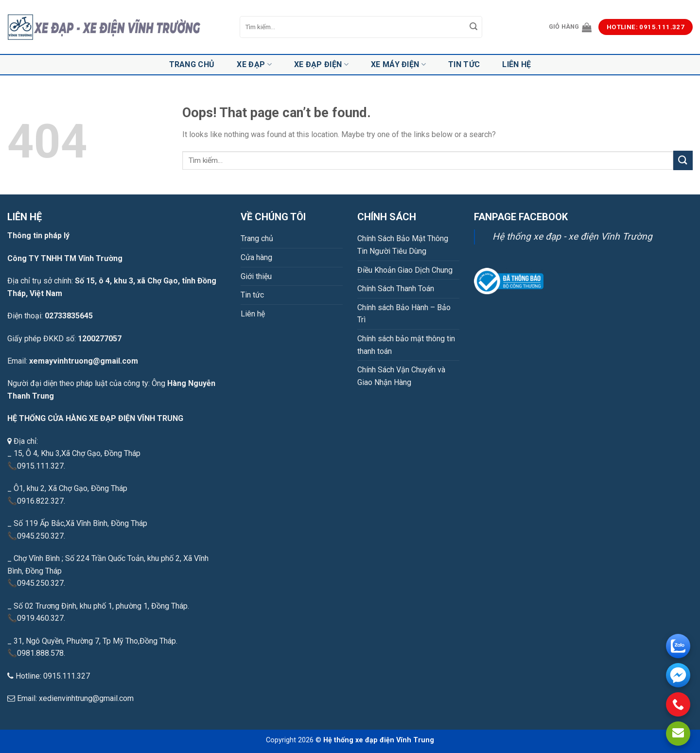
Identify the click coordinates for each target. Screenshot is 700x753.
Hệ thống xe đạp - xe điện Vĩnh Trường (572, 236)
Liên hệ (516, 64)
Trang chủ (192, 64)
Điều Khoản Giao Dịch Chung (405, 270)
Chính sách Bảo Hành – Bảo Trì (404, 314)
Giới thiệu (256, 276)
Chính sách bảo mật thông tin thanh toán (406, 345)
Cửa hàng (256, 257)
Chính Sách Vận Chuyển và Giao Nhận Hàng (401, 376)
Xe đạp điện (321, 65)
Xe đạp (254, 65)
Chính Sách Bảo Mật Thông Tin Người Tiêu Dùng (403, 245)
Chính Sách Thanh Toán (396, 289)
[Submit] (473, 27)
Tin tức (464, 64)
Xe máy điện (398, 65)
